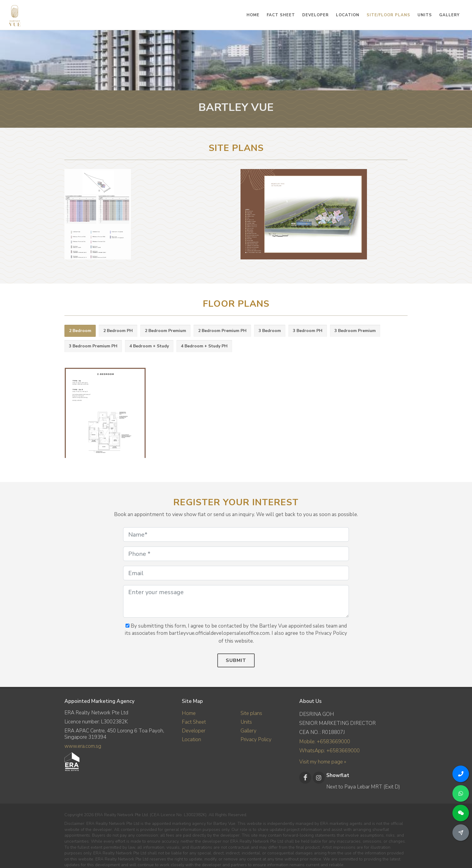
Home (189, 713)
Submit (236, 660)
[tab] (80, 331)
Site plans (251, 713)
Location (191, 740)
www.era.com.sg (83, 746)
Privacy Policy (256, 740)
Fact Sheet (194, 722)
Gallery (248, 731)
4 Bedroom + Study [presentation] (149, 346)
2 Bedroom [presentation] (80, 331)
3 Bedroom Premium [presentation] (355, 331)
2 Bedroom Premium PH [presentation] (222, 331)
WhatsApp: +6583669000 (329, 751)
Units (246, 722)
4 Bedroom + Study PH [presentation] (204, 346)
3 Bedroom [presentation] (270, 331)
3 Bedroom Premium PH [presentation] (93, 346)
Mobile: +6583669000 (325, 742)
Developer (194, 731)
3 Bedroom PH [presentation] (308, 331)
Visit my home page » (323, 762)
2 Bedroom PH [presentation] (118, 331)
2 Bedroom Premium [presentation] (165, 331)
